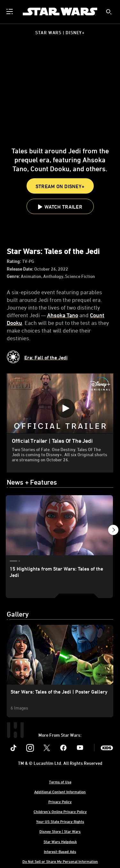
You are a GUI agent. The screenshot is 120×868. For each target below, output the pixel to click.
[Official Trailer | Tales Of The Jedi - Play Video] (65, 408)
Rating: (14, 261)
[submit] (109, 12)
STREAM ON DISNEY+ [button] (60, 186)
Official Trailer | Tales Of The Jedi (52, 441)
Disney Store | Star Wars (60, 831)
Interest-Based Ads (60, 851)
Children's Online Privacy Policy (60, 811)
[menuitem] (10, 12)
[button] (60, 206)
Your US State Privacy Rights (60, 821)
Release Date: (20, 269)
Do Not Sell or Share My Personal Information (60, 861)
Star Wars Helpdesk (60, 841)
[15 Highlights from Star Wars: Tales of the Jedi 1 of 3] (59, 525)
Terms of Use (60, 782)
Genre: (14, 276)
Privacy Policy (60, 802)
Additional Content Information (60, 792)
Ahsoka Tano (63, 315)
